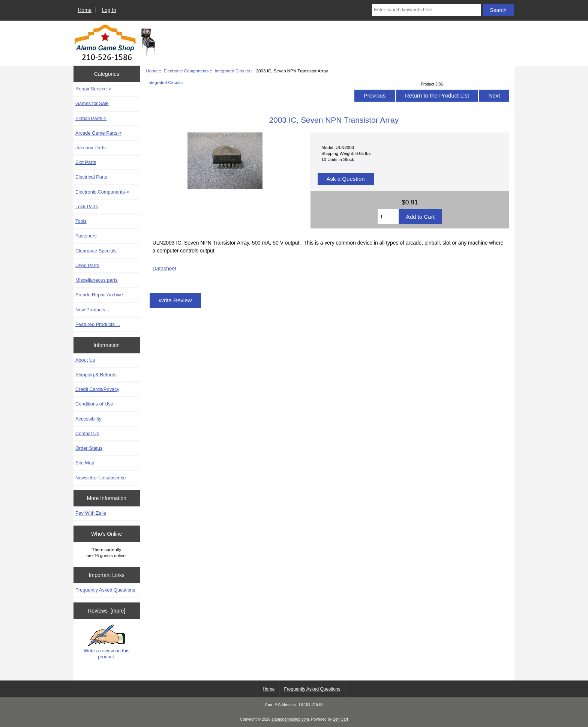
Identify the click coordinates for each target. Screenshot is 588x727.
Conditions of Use (94, 404)
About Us (85, 360)
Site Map (85, 463)
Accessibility (88, 419)
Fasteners (86, 236)
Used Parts (87, 265)
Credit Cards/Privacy (97, 389)
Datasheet (164, 269)
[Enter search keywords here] (426, 10)
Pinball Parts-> (91, 118)
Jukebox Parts (91, 148)
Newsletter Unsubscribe (101, 478)
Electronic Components (186, 71)
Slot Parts (86, 162)
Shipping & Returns (96, 375)
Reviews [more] (106, 611)
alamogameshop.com (290, 719)
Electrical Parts (91, 177)
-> (102, 192)
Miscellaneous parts (97, 280)
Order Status (89, 448)
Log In (109, 10)
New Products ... (93, 310)
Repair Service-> (93, 89)
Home (85, 10)
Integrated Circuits (232, 71)
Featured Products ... (98, 324)
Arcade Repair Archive (99, 295)
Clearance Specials (96, 251)
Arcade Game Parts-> (99, 133)
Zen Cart (341, 719)
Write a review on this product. (106, 642)
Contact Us (87, 433)
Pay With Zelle (91, 513)
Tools (81, 221)
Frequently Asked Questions (105, 590)
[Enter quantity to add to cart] (388, 216)
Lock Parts (87, 207)
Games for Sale (92, 103)
